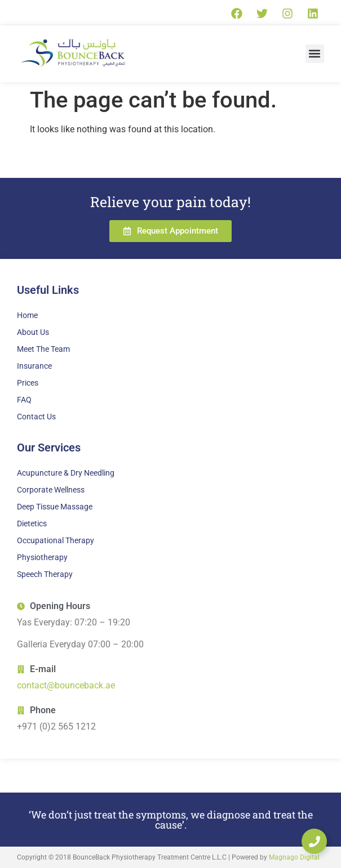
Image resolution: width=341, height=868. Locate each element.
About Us (33, 332)
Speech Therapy (45, 574)
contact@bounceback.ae (66, 685)
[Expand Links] (314, 841)
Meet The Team (43, 349)
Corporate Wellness (51, 490)
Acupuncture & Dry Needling (66, 473)
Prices (28, 383)
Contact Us (36, 417)
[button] (315, 54)
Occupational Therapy (56, 540)
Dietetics (32, 524)
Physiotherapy (42, 557)
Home (27, 315)
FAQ (24, 400)
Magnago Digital (294, 857)
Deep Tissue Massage (55, 507)
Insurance (34, 366)
